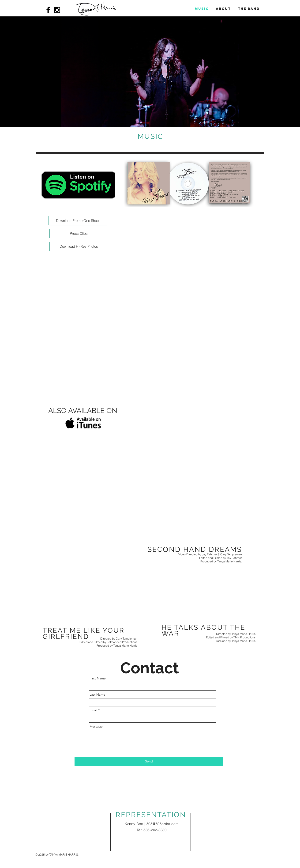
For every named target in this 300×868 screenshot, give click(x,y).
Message (96, 726)
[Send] (149, 762)
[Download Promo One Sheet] (78, 221)
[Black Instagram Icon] (57, 10)
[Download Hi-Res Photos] (79, 246)
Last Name (97, 694)
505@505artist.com (163, 824)
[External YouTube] (150, 494)
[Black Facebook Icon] (48, 10)
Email (93, 710)
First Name (98, 678)
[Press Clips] (79, 234)
